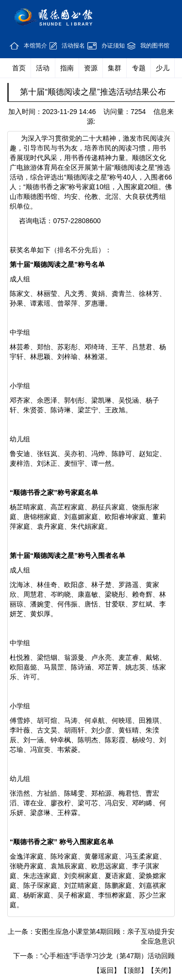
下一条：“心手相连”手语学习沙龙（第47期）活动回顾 (94, 956)
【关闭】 (161, 970)
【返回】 (107, 970)
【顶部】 (134, 970)
